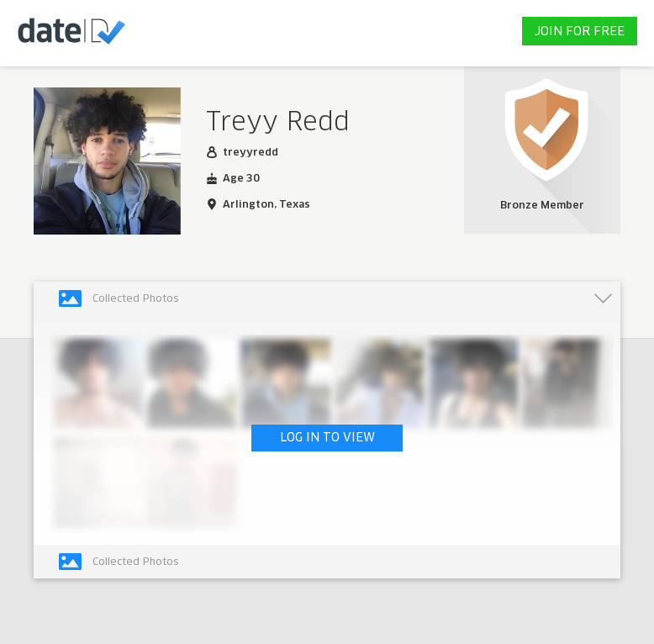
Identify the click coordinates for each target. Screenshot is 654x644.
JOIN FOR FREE (580, 32)
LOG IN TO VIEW (327, 438)
